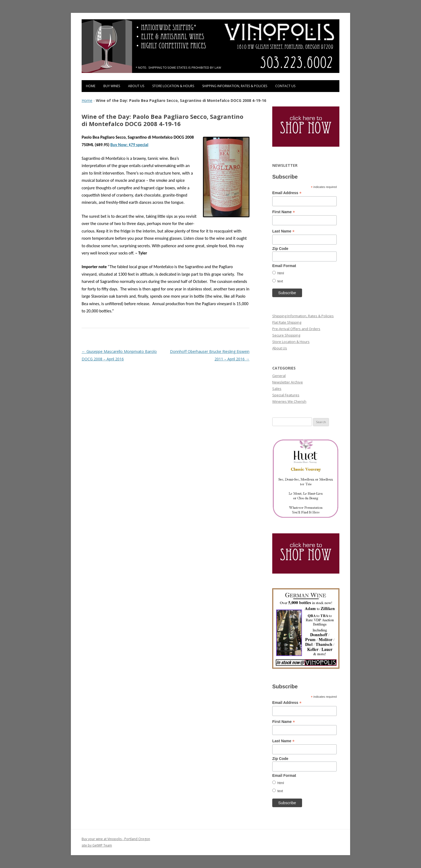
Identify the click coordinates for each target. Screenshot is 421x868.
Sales (277, 389)
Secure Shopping (286, 335)
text (280, 281)
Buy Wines (112, 86)
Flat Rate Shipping (287, 322)
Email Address (287, 193)
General (279, 376)
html (281, 273)
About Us (136, 86)
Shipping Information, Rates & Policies (235, 86)
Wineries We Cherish (289, 401)
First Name (284, 212)
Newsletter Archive (288, 382)
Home (91, 86)
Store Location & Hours (173, 86)
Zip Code (280, 249)
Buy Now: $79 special (129, 145)
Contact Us (285, 86)
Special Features (286, 395)
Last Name (283, 231)
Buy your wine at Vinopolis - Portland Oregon (116, 839)
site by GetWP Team (97, 845)
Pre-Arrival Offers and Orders (296, 329)
